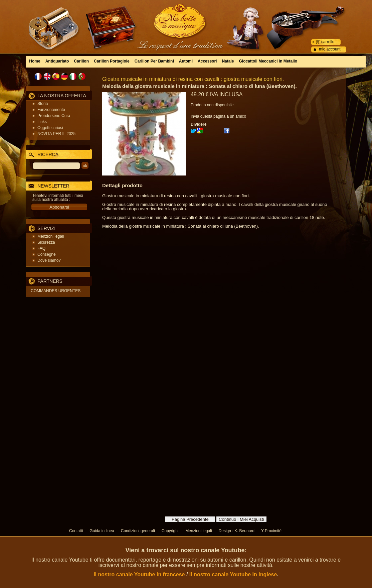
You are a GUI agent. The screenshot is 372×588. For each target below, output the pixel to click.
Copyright (170, 531)
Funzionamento (51, 110)
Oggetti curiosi (50, 128)
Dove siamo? (49, 260)
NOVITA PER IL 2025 (56, 134)
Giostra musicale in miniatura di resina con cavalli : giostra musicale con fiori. (193, 79)
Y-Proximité (271, 531)
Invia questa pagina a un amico (218, 116)
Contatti (76, 531)
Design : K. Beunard (237, 531)
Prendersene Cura (54, 116)
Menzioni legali (51, 236)
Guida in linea (102, 531)
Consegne (47, 254)
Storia (43, 104)
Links (42, 122)
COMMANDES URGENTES (56, 291)
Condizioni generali (138, 531)
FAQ (41, 248)
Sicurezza (46, 242)
